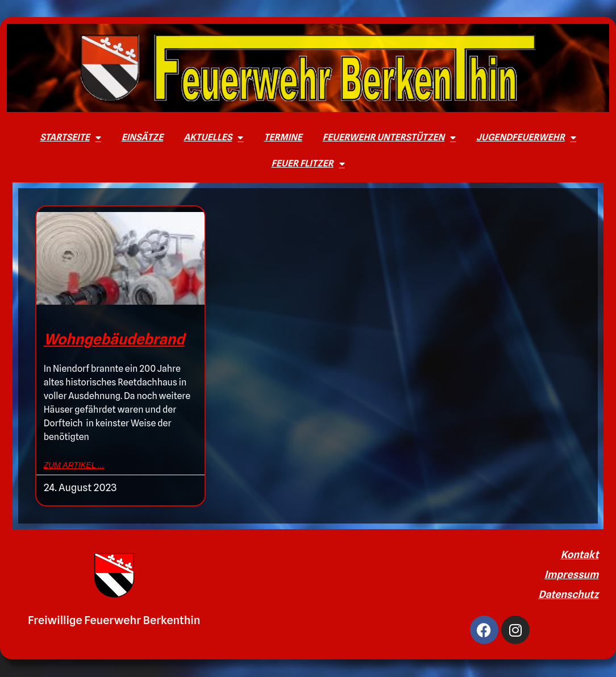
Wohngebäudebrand (114, 339)
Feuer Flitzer (308, 164)
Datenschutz (568, 594)
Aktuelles (213, 138)
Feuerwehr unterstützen (390, 138)
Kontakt (580, 555)
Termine (283, 137)
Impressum (571, 574)
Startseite (70, 138)
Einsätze (142, 137)
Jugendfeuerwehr (526, 138)
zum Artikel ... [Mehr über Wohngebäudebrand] (74, 465)
